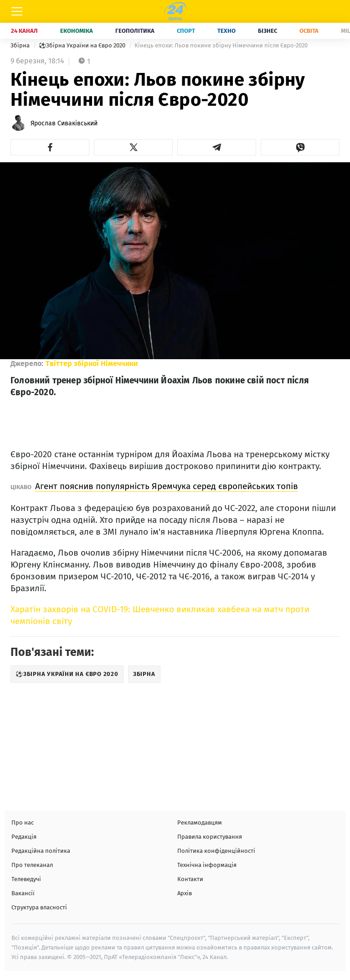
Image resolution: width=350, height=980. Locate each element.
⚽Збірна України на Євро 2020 (83, 45)
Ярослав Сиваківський (64, 123)
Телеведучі (26, 879)
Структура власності (39, 907)
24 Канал (24, 31)
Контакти (190, 879)
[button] (50, 147)
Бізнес (268, 31)
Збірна (21, 45)
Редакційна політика (41, 851)
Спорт (186, 31)
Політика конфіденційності (216, 851)
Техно (226, 31)
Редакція (24, 837)
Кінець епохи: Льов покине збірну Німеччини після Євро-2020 (221, 45)
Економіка (77, 31)
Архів (185, 893)
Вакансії (23, 893)
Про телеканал (32, 865)
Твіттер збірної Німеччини (92, 364)
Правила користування (210, 837)
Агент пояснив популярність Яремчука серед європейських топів (167, 486)
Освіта (309, 31)
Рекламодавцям (200, 823)
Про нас (23, 823)
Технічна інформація (207, 865)
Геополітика (135, 31)
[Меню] (17, 11)
